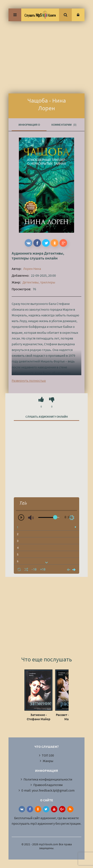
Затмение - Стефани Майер (39, 717)
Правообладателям (48, 785)
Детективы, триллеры (39, 282)
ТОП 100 (48, 755)
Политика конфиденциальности (48, 779)
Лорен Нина (32, 269)
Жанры (48, 761)
